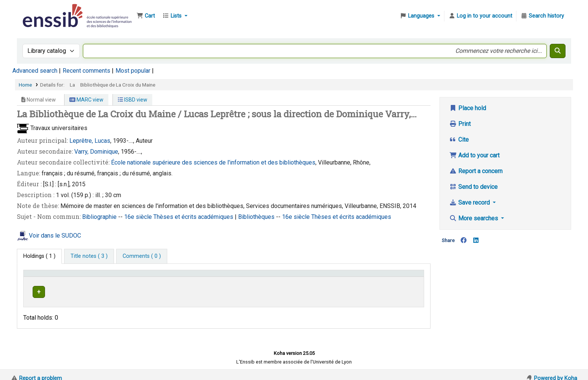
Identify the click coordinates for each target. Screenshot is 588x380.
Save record (470, 203)
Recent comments (86, 71)
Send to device (473, 187)
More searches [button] (474, 218)
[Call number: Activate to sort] (316, 277)
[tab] (89, 256)
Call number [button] (274, 277)
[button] (146, 16)
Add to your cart (474, 155)
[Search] (558, 51)
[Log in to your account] (480, 16)
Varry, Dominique (96, 152)
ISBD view (133, 100)
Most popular (133, 71)
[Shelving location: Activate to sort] (213, 277)
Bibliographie (100, 217)
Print (460, 124)
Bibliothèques (257, 217)
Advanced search (35, 71)
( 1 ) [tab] (39, 256)
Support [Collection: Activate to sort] (130, 277)
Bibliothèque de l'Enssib (40, 10)
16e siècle (139, 217)
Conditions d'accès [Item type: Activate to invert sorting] (50, 277)
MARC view (86, 100)
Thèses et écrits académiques (194, 217)
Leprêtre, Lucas (90, 141)
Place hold (468, 108)
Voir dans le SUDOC (55, 236)
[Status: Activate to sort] (400, 277)
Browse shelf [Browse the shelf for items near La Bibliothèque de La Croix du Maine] (314, 291)
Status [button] (388, 277)
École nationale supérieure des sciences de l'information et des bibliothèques (213, 162)
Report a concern (476, 171)
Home (25, 85)
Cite (459, 140)
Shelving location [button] (194, 277)
